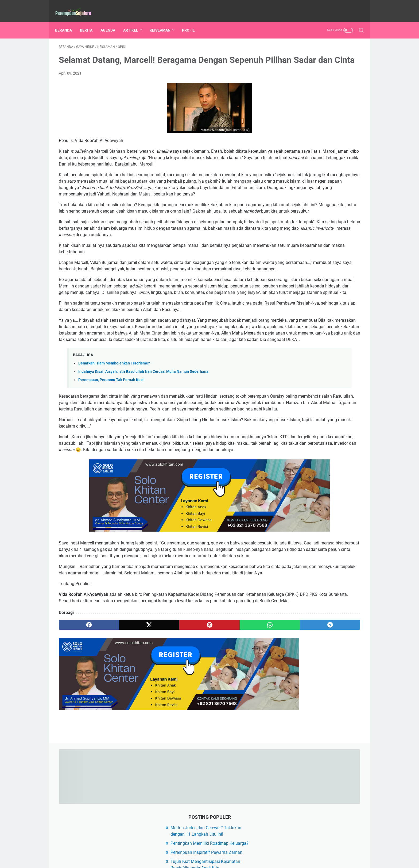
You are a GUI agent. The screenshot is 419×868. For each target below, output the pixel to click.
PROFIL (192, 21)
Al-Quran (317, 366)
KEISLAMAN (164, 21)
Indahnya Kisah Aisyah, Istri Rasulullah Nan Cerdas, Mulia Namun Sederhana (143, 450)
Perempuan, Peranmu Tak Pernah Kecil (111, 458)
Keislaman (295, 327)
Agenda (331, 317)
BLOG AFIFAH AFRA (304, 425)
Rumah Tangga (299, 317)
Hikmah (292, 376)
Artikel (292, 287)
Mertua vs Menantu (302, 386)
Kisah (319, 347)
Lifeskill (292, 337)
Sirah (342, 327)
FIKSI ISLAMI (298, 443)
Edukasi (343, 287)
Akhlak (292, 366)
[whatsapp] (200, 730)
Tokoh (323, 396)
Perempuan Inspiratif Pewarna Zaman (321, 114)
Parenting (294, 307)
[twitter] (119, 730)
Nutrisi (342, 356)
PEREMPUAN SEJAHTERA (217, 860)
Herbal (343, 366)
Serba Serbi (295, 396)
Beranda (67, 21)
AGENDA (112, 21)
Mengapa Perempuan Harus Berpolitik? (322, 163)
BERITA (90, 21)
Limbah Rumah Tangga (331, 376)
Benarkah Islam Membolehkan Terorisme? (114, 441)
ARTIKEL (134, 21)
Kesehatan (295, 297)
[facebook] (79, 730)
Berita (317, 287)
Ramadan (319, 337)
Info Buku (294, 347)
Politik (336, 386)
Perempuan (325, 307)
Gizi (343, 337)
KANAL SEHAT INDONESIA (311, 452)
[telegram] (241, 730)
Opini (320, 327)
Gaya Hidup (326, 297)
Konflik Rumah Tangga (305, 356)
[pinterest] (160, 730)
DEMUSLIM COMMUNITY (309, 434)
